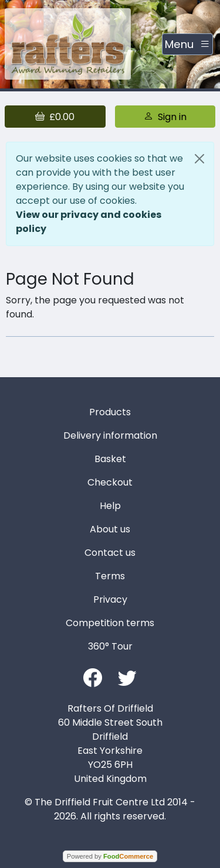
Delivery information (110, 435)
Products (110, 412)
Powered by (110, 856)
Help (110, 506)
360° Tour (110, 646)
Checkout (110, 482)
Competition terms (110, 623)
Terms (110, 576)
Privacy (110, 599)
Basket (110, 459)
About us (110, 529)
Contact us (110, 553)
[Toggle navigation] (187, 45)
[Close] (199, 159)
